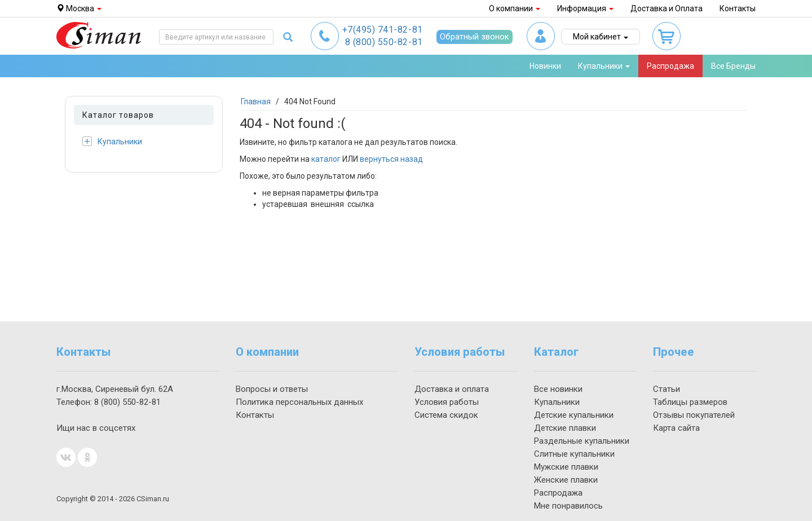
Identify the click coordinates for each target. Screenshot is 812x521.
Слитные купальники (574, 454)
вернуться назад (391, 159)
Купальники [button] (604, 66)
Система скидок (446, 415)
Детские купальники (574, 415)
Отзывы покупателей (694, 415)
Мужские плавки (566, 467)
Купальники (112, 141)
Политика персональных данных (299, 402)
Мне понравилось (568, 506)
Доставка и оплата (452, 389)
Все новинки (558, 389)
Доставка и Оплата (667, 8)
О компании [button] (515, 8)
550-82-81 (384, 42)
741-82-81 (383, 30)
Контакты (738, 8)
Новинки (545, 66)
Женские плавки (566, 480)
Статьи (667, 389)
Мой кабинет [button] (601, 37)
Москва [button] (79, 8)
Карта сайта (676, 428)
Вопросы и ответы (272, 389)
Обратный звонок (475, 37)
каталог (326, 159)
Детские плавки (565, 428)
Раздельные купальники (582, 441)
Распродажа (670, 66)
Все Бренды (733, 66)
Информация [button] (585, 8)
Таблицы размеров (690, 402)
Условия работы (447, 402)
